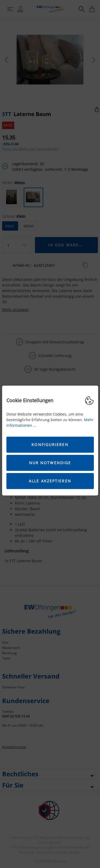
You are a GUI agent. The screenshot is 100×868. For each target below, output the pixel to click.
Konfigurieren (50, 445)
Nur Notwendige (50, 463)
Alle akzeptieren (50, 481)
